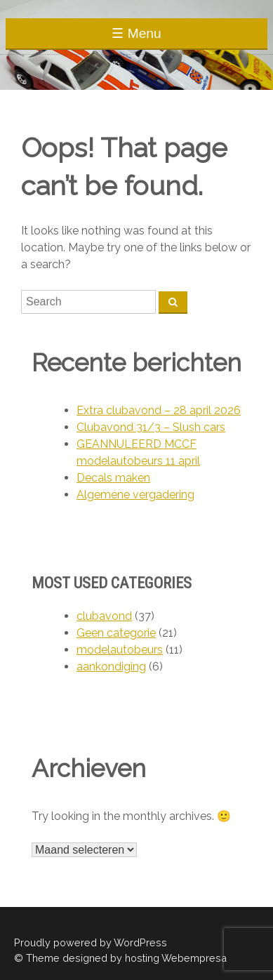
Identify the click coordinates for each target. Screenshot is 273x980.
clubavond (104, 616)
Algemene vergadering (135, 495)
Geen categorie (116, 633)
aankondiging (111, 667)
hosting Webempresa (176, 958)
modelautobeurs (120, 650)
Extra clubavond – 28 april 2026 (159, 410)
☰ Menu (136, 33)
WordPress (140, 942)
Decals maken (113, 478)
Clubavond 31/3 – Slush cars (151, 427)
